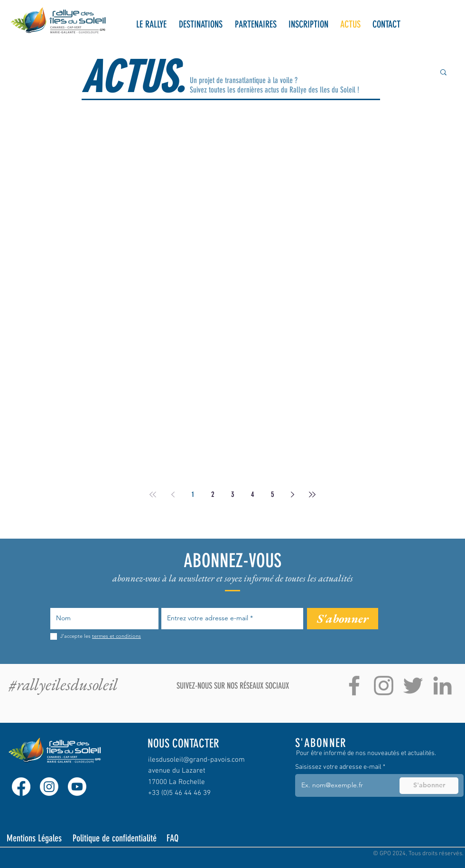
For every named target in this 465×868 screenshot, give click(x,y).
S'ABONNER (321, 743)
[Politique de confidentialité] (115, 838)
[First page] (153, 495)
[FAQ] (181, 838)
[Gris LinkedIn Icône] (442, 686)
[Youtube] (77, 787)
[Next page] (292, 495)
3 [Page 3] (233, 494)
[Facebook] (21, 787)
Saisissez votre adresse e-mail (338, 767)
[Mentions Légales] (35, 838)
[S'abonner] (343, 619)
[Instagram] (49, 787)
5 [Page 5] (273, 494)
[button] (151, 24)
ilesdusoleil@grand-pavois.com (196, 760)
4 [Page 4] (253, 494)
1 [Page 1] (193, 494)
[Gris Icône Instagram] (384, 686)
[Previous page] (173, 495)
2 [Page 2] (213, 494)
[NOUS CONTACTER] (190, 743)
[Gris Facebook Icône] (354, 686)
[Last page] (312, 495)
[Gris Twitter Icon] (413, 686)
